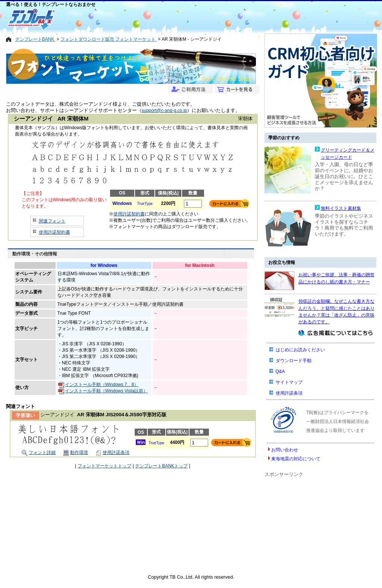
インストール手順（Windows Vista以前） (103, 391)
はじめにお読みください (300, 350)
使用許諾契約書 (54, 232)
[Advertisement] (164, 19)
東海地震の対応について (296, 459)
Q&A (280, 371)
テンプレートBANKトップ (161, 466)
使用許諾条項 (112, 452)
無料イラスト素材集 (341, 208)
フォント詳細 (39, 452)
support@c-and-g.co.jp (165, 111)
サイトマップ (289, 382)
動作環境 (76, 452)
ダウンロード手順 (294, 361)
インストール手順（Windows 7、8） (98, 385)
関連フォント (52, 221)
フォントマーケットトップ (104, 466)
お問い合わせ (285, 450)
